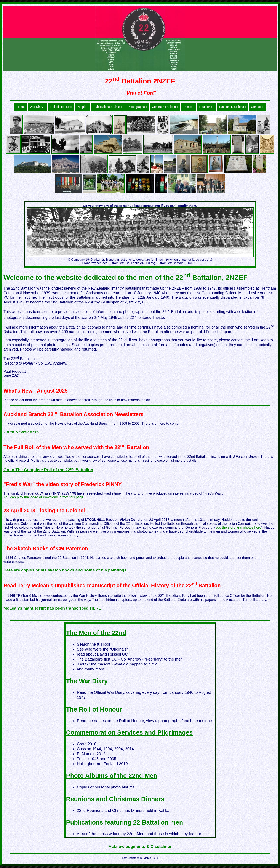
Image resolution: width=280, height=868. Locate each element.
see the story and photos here (238, 527)
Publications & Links (108, 107)
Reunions (206, 107)
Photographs (137, 107)
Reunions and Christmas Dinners (115, 799)
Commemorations (165, 107)
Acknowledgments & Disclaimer (140, 846)
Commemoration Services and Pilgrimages (130, 732)
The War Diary (87, 681)
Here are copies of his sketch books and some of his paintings (65, 570)
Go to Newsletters (21, 432)
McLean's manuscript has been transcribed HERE (52, 608)
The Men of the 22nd (96, 633)
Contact (257, 107)
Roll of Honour (61, 107)
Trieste (188, 107)
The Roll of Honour (94, 709)
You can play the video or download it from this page (43, 497)
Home (21, 107)
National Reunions (233, 107)
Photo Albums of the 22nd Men (112, 776)
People (82, 107)
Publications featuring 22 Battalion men (125, 822)
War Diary (38, 107)
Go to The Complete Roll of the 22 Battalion (48, 470)
